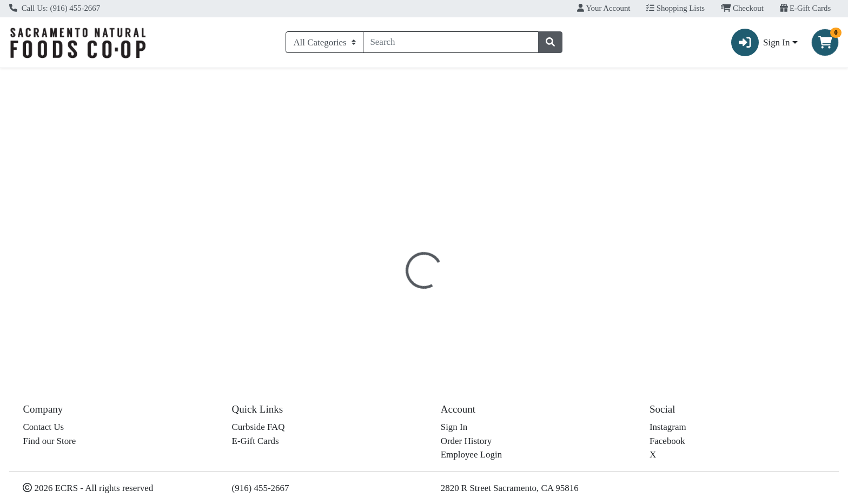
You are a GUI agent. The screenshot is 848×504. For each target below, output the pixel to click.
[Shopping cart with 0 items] (825, 42)
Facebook (667, 444)
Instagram (668, 430)
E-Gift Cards (806, 8)
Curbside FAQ (259, 430)
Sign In (454, 430)
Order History (466, 444)
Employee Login (471, 457)
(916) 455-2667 (261, 490)
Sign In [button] (761, 42)
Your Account (604, 8)
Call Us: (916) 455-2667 (55, 8)
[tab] (383, 248)
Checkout (742, 8)
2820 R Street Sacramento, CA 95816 (510, 490)
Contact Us (43, 430)
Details (383, 249)
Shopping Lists (675, 8)
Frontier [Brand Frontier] (482, 328)
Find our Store (49, 444)
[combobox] (451, 42)
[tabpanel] (601, 314)
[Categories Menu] (324, 42)
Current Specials (49, 78)
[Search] (451, 42)
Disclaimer (433, 249)
